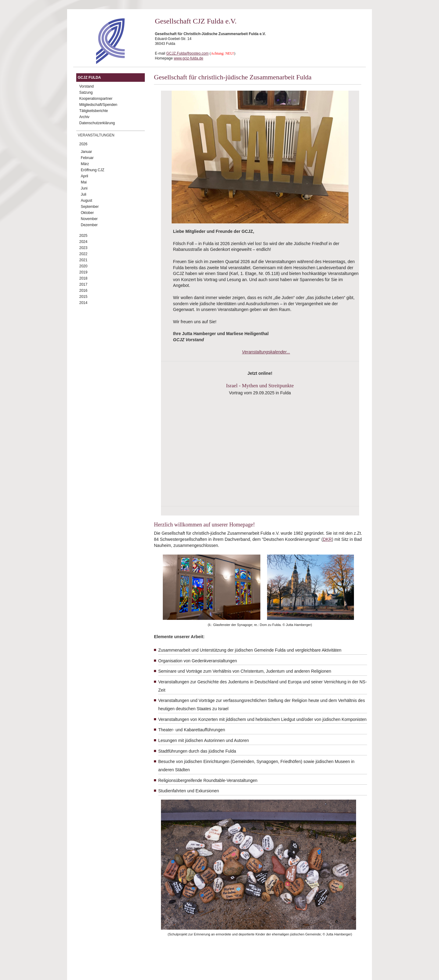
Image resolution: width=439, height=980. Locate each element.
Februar (87, 158)
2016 (83, 291)
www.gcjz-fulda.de (189, 58)
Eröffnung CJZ (93, 170)
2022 (83, 254)
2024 (83, 242)
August (86, 201)
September (90, 207)
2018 (83, 278)
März (85, 164)
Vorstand (86, 86)
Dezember (89, 225)
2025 (83, 236)
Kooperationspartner (96, 99)
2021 (83, 260)
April (84, 176)
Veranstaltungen (96, 135)
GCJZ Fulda (89, 78)
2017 (83, 284)
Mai (84, 182)
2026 (83, 144)
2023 (83, 248)
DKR (327, 539)
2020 (83, 266)
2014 (83, 303)
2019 (83, 272)
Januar (86, 152)
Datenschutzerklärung (97, 123)
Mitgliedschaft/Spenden (98, 105)
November (89, 219)
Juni (84, 188)
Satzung (86, 92)
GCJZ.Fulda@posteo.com (187, 53)
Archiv (84, 117)
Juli (84, 194)
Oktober (87, 213)
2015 (83, 297)
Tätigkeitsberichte (94, 111)
